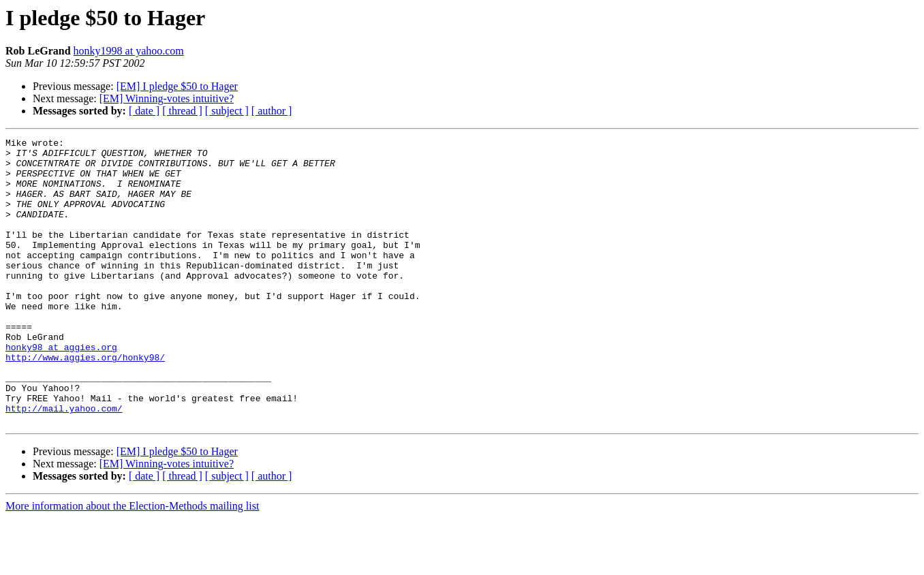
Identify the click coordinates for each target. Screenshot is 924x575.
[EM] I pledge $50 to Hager (177, 86)
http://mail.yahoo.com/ (64, 463)
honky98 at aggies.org (61, 390)
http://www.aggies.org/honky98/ (85, 402)
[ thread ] (182, 111)
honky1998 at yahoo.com (129, 51)
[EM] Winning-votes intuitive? (167, 98)
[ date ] (144, 111)
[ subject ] (227, 111)
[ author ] (272, 111)
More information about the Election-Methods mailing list (132, 563)
